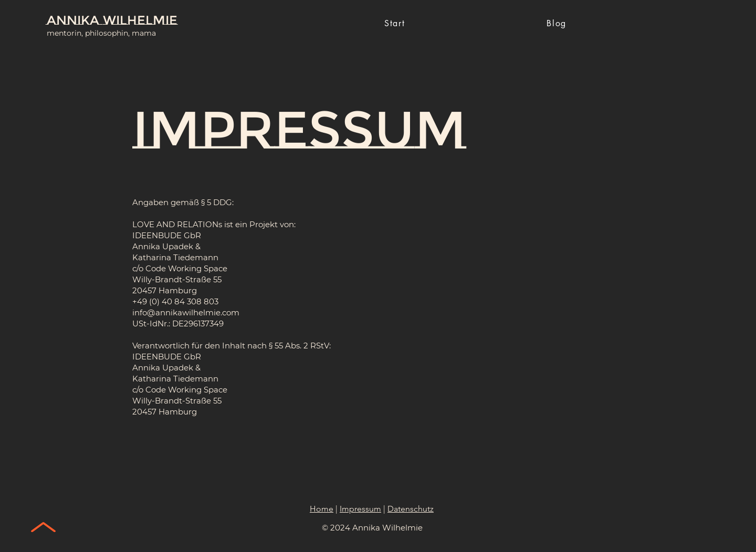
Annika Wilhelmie (112, 20)
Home (322, 509)
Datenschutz (411, 509)
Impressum (360, 509)
